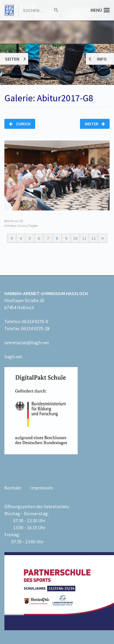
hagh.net (13, 357)
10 (75, 238)
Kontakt (13, 488)
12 (93, 238)
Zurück (20, 124)
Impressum (42, 488)
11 (84, 238)
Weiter (95, 124)
